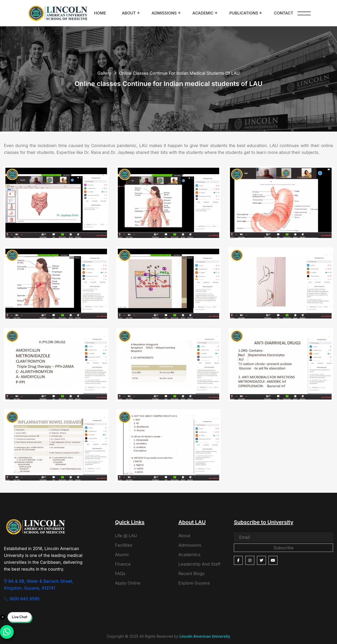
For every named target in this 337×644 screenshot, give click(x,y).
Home (100, 13)
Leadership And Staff (199, 564)
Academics (189, 555)
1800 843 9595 (22, 599)
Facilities (124, 545)
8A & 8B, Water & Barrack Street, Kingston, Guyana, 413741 (39, 585)
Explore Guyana (194, 583)
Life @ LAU (126, 536)
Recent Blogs (191, 573)
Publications (244, 13)
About (129, 13)
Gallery (104, 73)
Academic (203, 13)
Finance (123, 564)
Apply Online (128, 583)
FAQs (120, 573)
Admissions (164, 13)
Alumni (122, 555)
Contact (283, 13)
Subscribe (283, 548)
